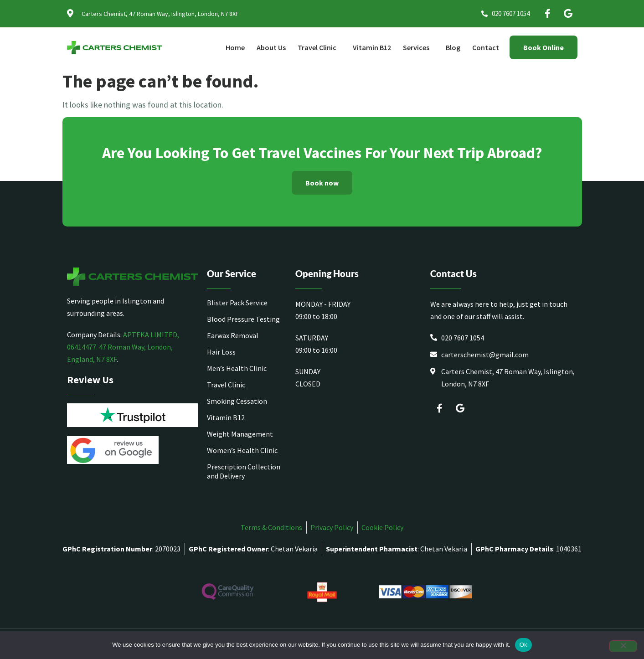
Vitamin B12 (372, 47)
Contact (486, 47)
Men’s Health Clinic (237, 368)
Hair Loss (221, 352)
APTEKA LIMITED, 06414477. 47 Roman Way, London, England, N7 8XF (123, 347)
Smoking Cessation (237, 401)
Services (418, 47)
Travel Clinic (319, 47)
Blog (453, 47)
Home (235, 47)
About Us (271, 47)
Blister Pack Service (237, 303)
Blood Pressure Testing (243, 319)
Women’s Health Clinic (242, 450)
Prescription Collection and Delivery (244, 471)
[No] (623, 646)
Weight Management (240, 434)
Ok (523, 645)
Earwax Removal (233, 335)
